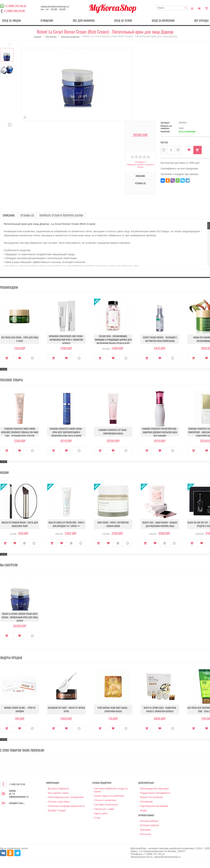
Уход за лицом (12, 20)
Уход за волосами (163, 20)
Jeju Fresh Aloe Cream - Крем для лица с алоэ (20, 339)
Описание (140, 176)
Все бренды (51, 37)
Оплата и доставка (59, 802)
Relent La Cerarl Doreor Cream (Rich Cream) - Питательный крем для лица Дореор (20, 617)
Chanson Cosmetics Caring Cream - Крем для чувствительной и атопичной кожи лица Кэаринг (66, 432)
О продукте (32, 358)
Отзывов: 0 (140, 162)
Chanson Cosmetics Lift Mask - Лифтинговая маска (113, 432)
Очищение (47, 20)
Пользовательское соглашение (66, 797)
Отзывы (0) (140, 183)
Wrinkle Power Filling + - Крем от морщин (20, 709)
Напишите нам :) (17, 803)
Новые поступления (151, 797)
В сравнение (25, 543)
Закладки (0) (199, 8)
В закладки (189, 150)
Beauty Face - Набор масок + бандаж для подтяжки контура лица (160, 524)
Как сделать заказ (58, 793)
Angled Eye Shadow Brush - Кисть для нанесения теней (20, 524)
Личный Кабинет (149, 821)
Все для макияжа (84, 20)
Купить (198, 150)
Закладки (145, 830)
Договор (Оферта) (58, 789)
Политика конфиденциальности (66, 806)
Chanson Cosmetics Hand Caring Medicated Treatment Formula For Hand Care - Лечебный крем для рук (20, 432)
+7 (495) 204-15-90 (14, 11)
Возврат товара (57, 810)
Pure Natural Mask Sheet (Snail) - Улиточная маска (113, 709)
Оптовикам (146, 802)
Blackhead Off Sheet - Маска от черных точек (66, 709)
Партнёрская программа (154, 806)
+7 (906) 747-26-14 (16, 6)
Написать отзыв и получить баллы (140, 166)
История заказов (149, 825)
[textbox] (172, 8)
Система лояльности (106, 805)
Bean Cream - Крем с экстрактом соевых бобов (113, 524)
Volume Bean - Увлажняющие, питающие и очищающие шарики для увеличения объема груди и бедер (113, 340)
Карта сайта (101, 813)
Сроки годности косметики (109, 796)
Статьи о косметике (105, 800)
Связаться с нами (104, 809)
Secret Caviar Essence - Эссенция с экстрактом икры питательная (160, 339)
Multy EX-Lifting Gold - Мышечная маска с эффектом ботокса (160, 709)
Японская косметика (70, 37)
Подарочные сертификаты (155, 793)
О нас (97, 818)
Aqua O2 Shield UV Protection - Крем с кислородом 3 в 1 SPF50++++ (66, 524)
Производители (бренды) (154, 789)
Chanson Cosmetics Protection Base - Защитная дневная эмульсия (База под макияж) (160, 432)
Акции (143, 810)
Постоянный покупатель (192, 8)
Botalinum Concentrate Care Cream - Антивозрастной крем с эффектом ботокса (66, 340)
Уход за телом (123, 20)
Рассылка (145, 834)
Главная (37, 37)
